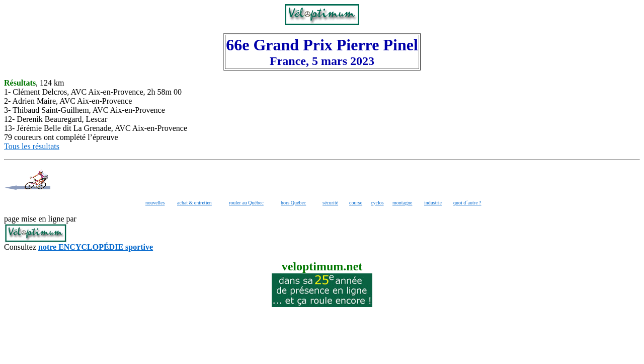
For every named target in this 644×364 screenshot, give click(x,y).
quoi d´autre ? (467, 203)
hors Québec (293, 203)
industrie (433, 203)
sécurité (330, 203)
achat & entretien (194, 203)
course (356, 203)
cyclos (377, 203)
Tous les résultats (32, 146)
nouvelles (155, 203)
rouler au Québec (246, 203)
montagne (402, 203)
